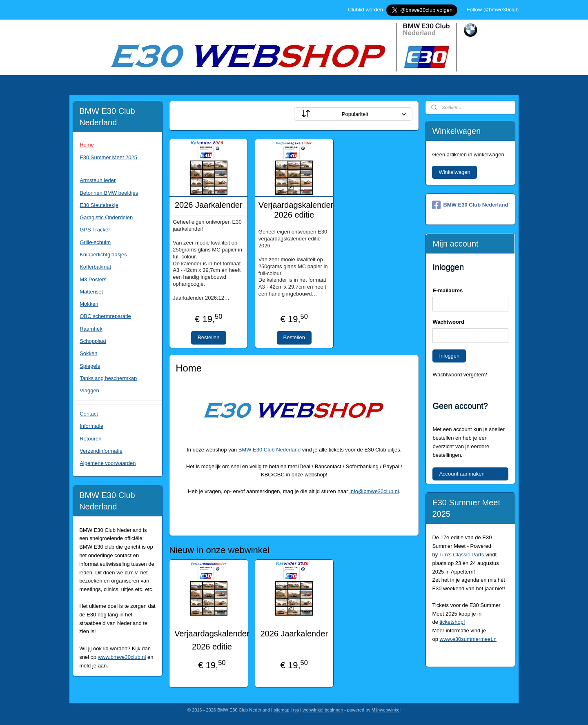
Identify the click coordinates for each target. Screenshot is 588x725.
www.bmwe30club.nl (122, 657)
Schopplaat (93, 341)
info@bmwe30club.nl (374, 491)
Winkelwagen (454, 172)
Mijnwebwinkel (386, 710)
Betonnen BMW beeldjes (109, 193)
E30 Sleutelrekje (99, 205)
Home (87, 145)
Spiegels (90, 366)
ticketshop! (452, 622)
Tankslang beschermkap (108, 378)
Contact (89, 414)
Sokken (88, 353)
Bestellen (208, 337)
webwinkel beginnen (323, 710)
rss (296, 710)
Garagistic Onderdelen (106, 217)
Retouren (90, 439)
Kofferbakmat (95, 267)
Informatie (91, 426)
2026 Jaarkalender (209, 205)
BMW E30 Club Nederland (269, 450)
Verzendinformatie (101, 451)
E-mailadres (448, 290)
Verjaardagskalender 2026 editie (294, 210)
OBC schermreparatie (105, 316)
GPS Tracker (95, 230)
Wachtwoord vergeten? (460, 375)
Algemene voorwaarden (108, 463)
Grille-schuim (95, 242)
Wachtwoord (448, 322)
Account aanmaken (462, 474)
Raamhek (91, 329)
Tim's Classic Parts (462, 555)
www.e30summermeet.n (468, 639)
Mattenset (91, 292)
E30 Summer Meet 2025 (108, 157)
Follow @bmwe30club (492, 10)
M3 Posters (93, 279)
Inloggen (449, 356)
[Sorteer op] (353, 114)
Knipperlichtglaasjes (103, 255)
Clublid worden (365, 10)
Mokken (89, 304)
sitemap (282, 710)
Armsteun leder (98, 180)
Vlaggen (89, 390)
